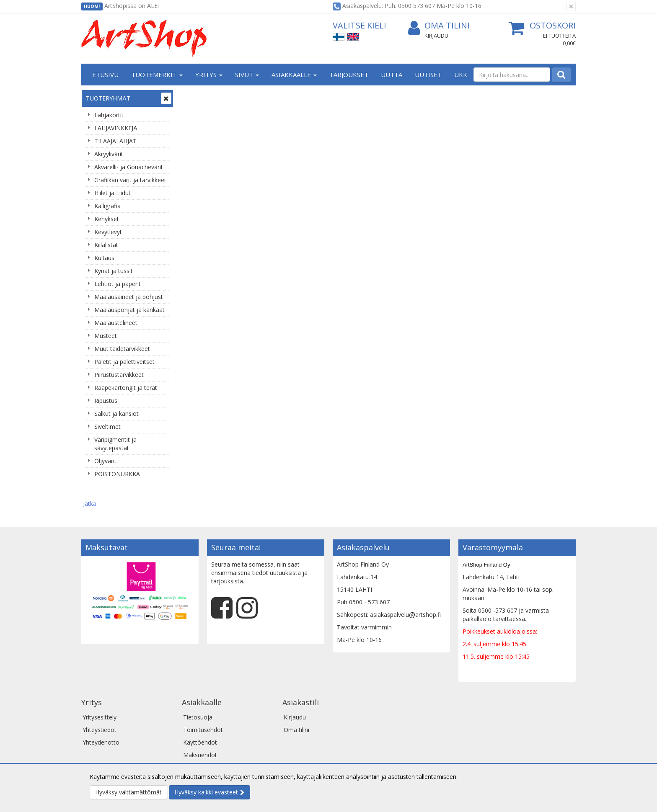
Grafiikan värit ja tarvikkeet (130, 180)
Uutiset (428, 75)
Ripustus (106, 401)
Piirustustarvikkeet (119, 375)
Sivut (247, 75)
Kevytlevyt (108, 232)
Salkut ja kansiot (116, 414)
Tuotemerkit (157, 75)
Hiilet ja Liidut (113, 193)
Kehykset (107, 219)
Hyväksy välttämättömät (128, 792)
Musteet (106, 336)
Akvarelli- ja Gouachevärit (129, 167)
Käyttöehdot (200, 713)
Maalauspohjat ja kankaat (129, 310)
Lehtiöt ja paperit (118, 284)
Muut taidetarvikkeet (122, 349)
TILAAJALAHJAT (115, 141)
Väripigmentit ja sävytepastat (115, 444)
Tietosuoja (198, 688)
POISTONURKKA (117, 474)
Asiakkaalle (294, 75)
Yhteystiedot (100, 700)
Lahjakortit (109, 115)
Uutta (392, 75)
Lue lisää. (472, 777)
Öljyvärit (105, 461)
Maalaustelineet (116, 323)
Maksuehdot (200, 726)
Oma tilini (439, 26)
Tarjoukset (349, 75)
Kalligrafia (107, 206)
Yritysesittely (100, 688)
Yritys (209, 75)
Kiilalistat (106, 245)
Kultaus (104, 258)
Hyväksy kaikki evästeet (206, 792)
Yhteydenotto (101, 713)
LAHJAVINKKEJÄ (116, 128)
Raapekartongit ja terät (126, 388)
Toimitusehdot (203, 700)
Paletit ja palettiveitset (124, 362)
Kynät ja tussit (114, 271)
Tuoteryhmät (108, 98)
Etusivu (105, 75)
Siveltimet (107, 427)
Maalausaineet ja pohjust (129, 297)
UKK (461, 75)
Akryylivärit (109, 154)
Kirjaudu (436, 36)
